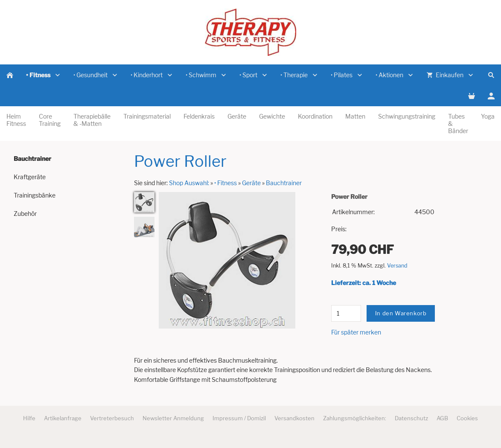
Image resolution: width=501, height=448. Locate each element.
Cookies (467, 418)
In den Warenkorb (401, 313)
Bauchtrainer (284, 183)
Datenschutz (411, 418)
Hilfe (29, 418)
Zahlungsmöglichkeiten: (355, 418)
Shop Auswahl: (189, 183)
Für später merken (356, 332)
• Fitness (226, 183)
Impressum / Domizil (239, 418)
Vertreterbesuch (112, 418)
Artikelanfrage (63, 418)
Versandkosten (294, 418)
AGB (442, 418)
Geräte (251, 183)
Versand (397, 266)
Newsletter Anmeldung (173, 418)
